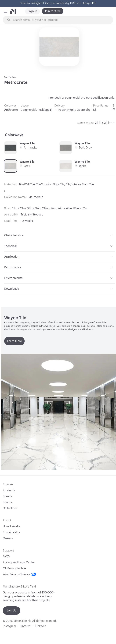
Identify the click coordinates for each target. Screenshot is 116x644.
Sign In (32, 11)
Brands (7, 496)
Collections (10, 508)
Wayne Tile (10, 77)
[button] (6, 11)
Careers (8, 538)
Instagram (9, 626)
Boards (7, 502)
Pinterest (26, 626)
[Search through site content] (60, 20)
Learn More (14, 341)
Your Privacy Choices (19, 574)
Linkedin (41, 626)
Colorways (14, 135)
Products (9, 490)
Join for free (53, 11)
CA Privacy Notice (14, 568)
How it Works (11, 526)
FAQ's (6, 557)
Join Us (12, 611)
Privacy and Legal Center (19, 562)
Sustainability (11, 532)
